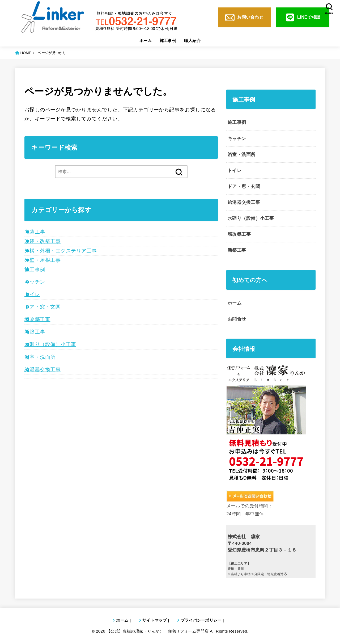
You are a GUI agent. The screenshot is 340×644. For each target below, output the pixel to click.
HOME (26, 53)
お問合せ (237, 319)
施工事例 (168, 41)
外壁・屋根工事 (42, 260)
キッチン (35, 282)
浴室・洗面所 (40, 357)
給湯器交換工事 (42, 370)
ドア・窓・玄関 (42, 307)
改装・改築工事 (42, 241)
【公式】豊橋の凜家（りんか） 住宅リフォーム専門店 (158, 631)
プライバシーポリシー (201, 620)
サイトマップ (155, 620)
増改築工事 (37, 319)
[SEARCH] (329, 9)
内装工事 (35, 232)
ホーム (146, 41)
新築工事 (35, 332)
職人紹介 (192, 41)
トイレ (32, 294)
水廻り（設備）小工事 (50, 344)
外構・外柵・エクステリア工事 (61, 251)
